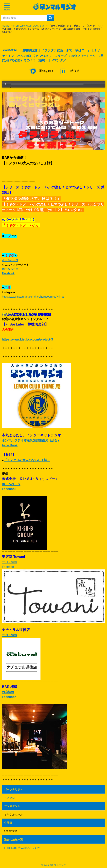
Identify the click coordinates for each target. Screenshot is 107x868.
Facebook (8, 273)
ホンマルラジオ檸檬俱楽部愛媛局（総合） (31, 440)
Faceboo (8, 567)
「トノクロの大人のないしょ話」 (27, 460)
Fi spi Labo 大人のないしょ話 (29, 26)
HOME (5, 26)
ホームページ (10, 260)
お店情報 (8, 692)
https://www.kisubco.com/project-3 (27, 339)
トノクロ (9, 798)
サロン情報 (10, 562)
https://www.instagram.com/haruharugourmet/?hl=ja (33, 297)
